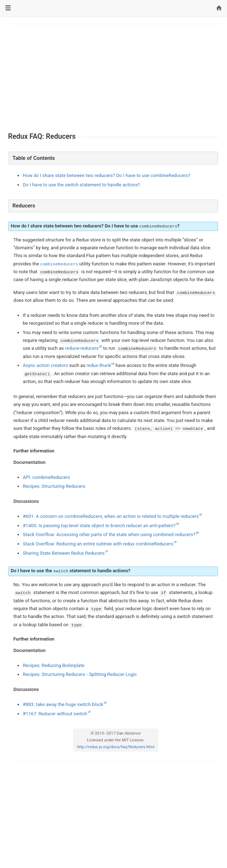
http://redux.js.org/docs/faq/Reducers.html (116, 747)
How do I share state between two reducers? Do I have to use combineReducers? (107, 175)
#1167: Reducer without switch (55, 714)
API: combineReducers (46, 477)
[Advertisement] (113, 74)
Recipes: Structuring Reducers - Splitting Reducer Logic (80, 674)
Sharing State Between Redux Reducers (64, 553)
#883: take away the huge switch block (63, 704)
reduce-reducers (82, 348)
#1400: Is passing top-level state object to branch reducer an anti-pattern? (99, 526)
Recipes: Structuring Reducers (54, 486)
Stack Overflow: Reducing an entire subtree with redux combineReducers (98, 544)
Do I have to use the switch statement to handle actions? (82, 185)
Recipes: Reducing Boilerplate (54, 665)
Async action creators (45, 365)
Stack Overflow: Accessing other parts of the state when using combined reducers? (109, 534)
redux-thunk (99, 365)
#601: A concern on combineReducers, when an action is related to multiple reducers (111, 516)
